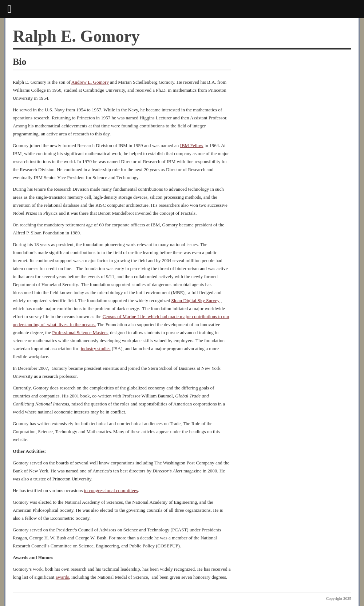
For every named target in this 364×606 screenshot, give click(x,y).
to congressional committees (111, 490)
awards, (63, 577)
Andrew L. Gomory (90, 82)
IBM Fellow (192, 145)
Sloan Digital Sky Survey (195, 300)
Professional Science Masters (80, 332)
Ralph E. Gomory (76, 36)
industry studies (96, 348)
